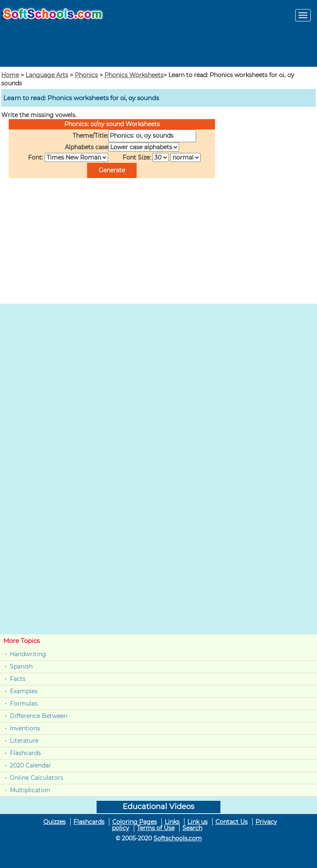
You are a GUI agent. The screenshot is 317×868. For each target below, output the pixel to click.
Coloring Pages (135, 822)
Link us (198, 822)
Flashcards (25, 753)
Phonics (86, 75)
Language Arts (47, 75)
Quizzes (54, 822)
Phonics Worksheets (134, 75)
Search (192, 828)
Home (10, 75)
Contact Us (232, 822)
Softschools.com (178, 838)
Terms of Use (156, 828)
